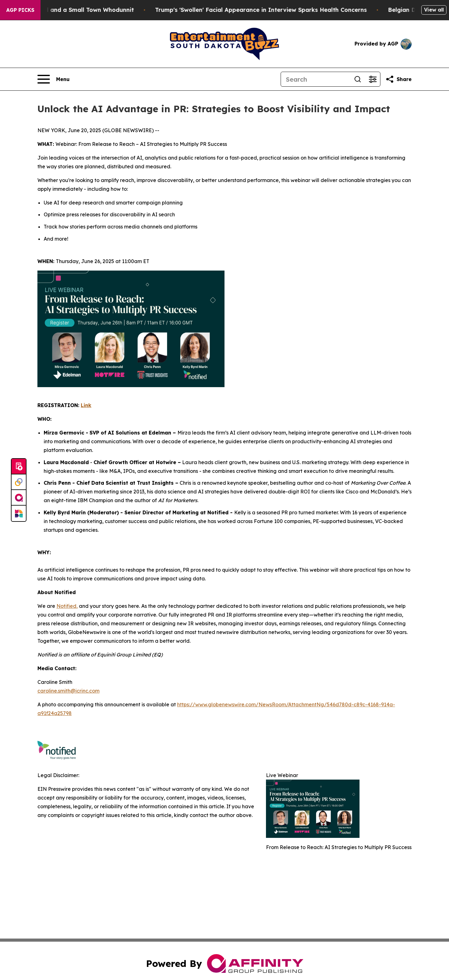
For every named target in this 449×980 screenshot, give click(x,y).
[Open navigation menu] (53, 79)
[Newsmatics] (19, 513)
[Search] (316, 79)
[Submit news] (19, 467)
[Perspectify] (19, 482)
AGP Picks (20, 10)
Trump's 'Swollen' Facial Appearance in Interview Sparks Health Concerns (269, 10)
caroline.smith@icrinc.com (68, 691)
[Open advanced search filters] (373, 79)
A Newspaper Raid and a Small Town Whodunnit (73, 10)
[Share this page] (398, 79)
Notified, (67, 606)
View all (434, 10)
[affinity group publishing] (19, 498)
